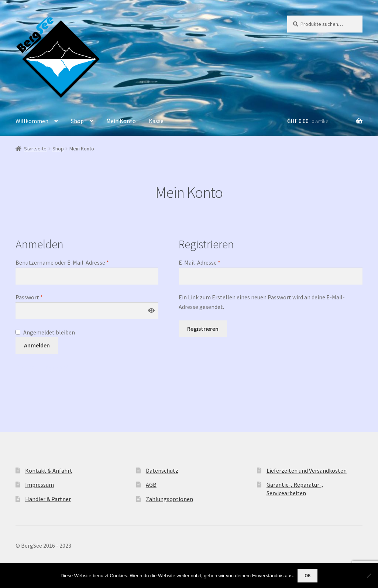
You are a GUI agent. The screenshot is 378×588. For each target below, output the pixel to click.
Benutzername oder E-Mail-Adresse (62, 262)
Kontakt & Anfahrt (49, 470)
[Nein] (369, 575)
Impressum (39, 485)
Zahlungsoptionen (169, 499)
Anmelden (37, 345)
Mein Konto (121, 121)
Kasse (156, 121)
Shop (77, 121)
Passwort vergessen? (42, 367)
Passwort (29, 297)
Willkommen (32, 121)
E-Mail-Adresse (200, 262)
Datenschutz (162, 470)
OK (308, 576)
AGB (151, 485)
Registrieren (203, 329)
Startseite (35, 149)
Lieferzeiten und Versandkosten (307, 470)
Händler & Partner (48, 499)
